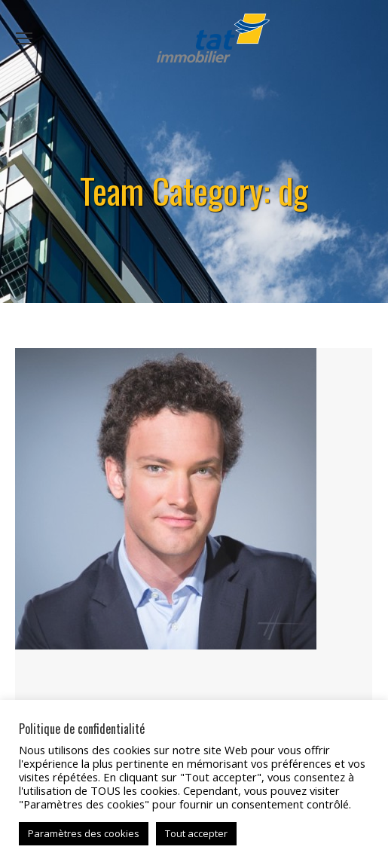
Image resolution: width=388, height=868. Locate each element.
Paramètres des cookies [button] (84, 833)
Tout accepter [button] (196, 833)
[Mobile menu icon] (24, 38)
